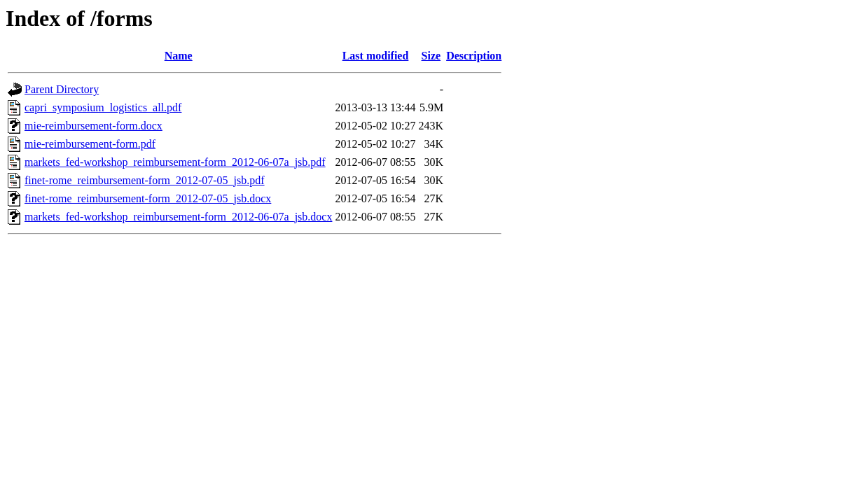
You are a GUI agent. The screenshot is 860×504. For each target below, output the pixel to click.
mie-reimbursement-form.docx (93, 126)
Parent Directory (62, 89)
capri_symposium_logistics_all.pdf (103, 107)
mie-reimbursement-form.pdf (90, 144)
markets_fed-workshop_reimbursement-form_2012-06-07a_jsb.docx (178, 217)
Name (179, 56)
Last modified (376, 56)
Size (431, 56)
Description (474, 56)
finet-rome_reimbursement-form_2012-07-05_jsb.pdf (145, 180)
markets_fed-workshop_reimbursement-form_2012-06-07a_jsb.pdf (175, 162)
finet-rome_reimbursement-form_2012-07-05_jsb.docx (148, 198)
